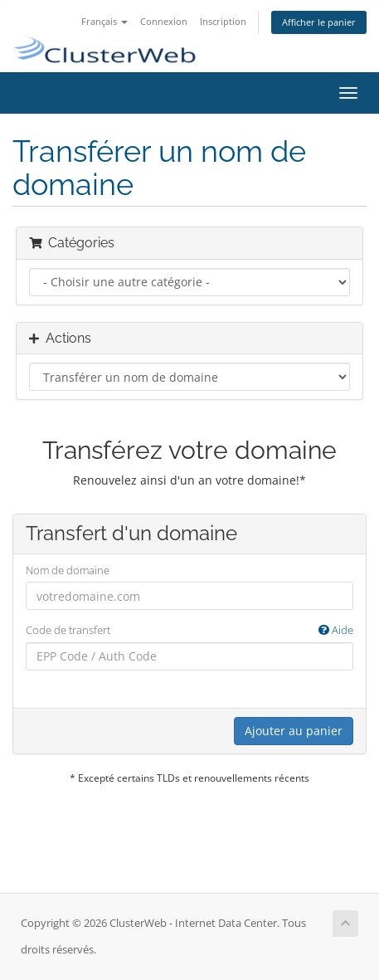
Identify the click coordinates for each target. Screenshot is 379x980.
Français (104, 21)
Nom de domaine (68, 570)
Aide (336, 630)
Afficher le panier (319, 22)
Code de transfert (189, 630)
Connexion (164, 21)
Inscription (223, 21)
